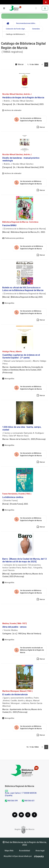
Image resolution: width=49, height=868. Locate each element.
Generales (36, 29)
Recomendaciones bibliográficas (28, 23)
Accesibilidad (24, 851)
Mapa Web (9, 851)
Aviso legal (40, 851)
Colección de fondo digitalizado (17, 29)
